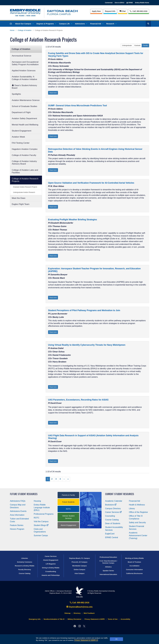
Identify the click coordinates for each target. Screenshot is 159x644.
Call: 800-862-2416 (80, 603)
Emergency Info (35, 619)
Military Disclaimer (74, 619)
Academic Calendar (114, 501)
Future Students (68, 502)
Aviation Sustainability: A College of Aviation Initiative (25, 78)
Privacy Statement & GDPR (86, 640)
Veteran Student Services (68, 517)
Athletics (108, 567)
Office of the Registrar (138, 512)
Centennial (109, 3)
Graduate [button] (137, 45)
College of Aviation (25, 30)
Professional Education (108, 557)
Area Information (17, 515)
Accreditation (134, 566)
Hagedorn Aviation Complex (25, 149)
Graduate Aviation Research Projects (25, 187)
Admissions (81, 24)
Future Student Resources (24, 494)
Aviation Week (18, 137)
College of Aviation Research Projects (25, 180)
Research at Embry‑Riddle (25, 566)
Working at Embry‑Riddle (134, 558)
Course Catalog (112, 520)
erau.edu (80, 592)
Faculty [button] (145, 45)
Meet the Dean (19, 198)
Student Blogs (41, 525)
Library (132, 509)
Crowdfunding (51, 571)
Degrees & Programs (46, 24)
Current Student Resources (120, 494)
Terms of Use (113, 619)
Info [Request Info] (110, 11)
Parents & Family (68, 495)
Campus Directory (113, 509)
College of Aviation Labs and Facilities (25, 171)
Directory (77, 613)
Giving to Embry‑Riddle (51, 568)
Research (111, 24)
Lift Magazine (51, 564)
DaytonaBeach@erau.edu (79, 607)
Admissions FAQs (18, 501)
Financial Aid (97, 24)
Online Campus (80, 570)
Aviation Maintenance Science (26, 100)
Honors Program (17, 529)
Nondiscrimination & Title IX (54, 619)
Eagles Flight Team (21, 204)
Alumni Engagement (68, 525)
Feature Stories (17, 525)
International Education (108, 574)
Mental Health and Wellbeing (25, 125)
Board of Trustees (134, 562)
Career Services (113, 512)
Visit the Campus (41, 522)
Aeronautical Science (22, 56)
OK (116, 639)
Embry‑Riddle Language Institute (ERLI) (42, 508)
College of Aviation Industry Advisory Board (24, 163)
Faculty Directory (25, 570)
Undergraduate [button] (127, 45)
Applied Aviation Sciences (24, 71)
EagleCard (110, 534)
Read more (53, 93)
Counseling (110, 516)
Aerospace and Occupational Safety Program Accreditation (25, 63)
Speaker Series (108, 571)
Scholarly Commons (25, 562)
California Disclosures (134, 573)
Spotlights (16, 94)
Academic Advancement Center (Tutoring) (138, 535)
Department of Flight (21, 112)
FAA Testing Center (21, 143)
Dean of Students (113, 523)
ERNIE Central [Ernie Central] (112, 537)
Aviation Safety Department (24, 118)
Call (139, 11)
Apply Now (96, 11)
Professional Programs (44, 514)
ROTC (37, 518)
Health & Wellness (137, 505)
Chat (123, 11)
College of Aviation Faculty (24, 155)
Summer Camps (41, 535)
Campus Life (65, 24)
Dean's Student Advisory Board (24, 87)
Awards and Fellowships (51, 575)
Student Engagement (22, 131)
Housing (37, 501)
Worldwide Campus (79, 566)
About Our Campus (24, 24)
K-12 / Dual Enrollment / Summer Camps (108, 562)
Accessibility (125, 619)
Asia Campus (79, 573)
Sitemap (67, 613)
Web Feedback (89, 613)
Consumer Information (134, 570)
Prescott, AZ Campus (79, 562)
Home (12, 30)
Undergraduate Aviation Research (24, 192)
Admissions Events (18, 511)
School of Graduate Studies (25, 106)
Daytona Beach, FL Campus (79, 558)
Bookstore (111, 505)
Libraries (25, 558)
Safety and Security (137, 522)
